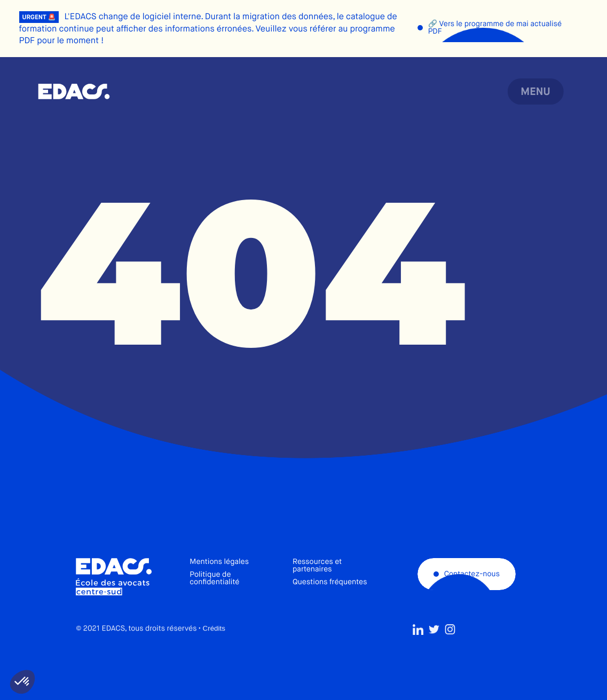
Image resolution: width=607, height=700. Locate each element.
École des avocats (74, 92)
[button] (22, 682)
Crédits (214, 651)
